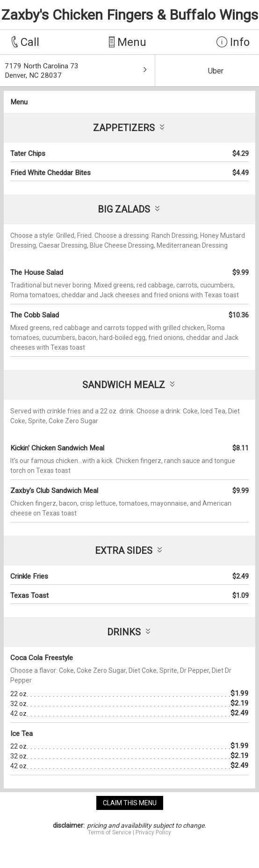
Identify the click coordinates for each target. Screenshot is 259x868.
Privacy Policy (153, 832)
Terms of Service (110, 832)
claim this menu (130, 803)
